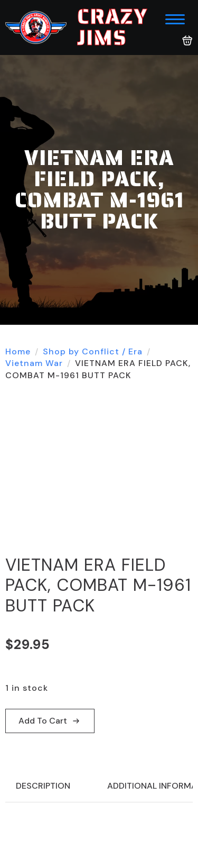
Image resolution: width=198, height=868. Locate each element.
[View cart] (187, 41)
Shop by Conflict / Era (93, 351)
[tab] (43, 786)
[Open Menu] (175, 19)
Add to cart (43, 721)
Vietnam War (34, 363)
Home (18, 351)
